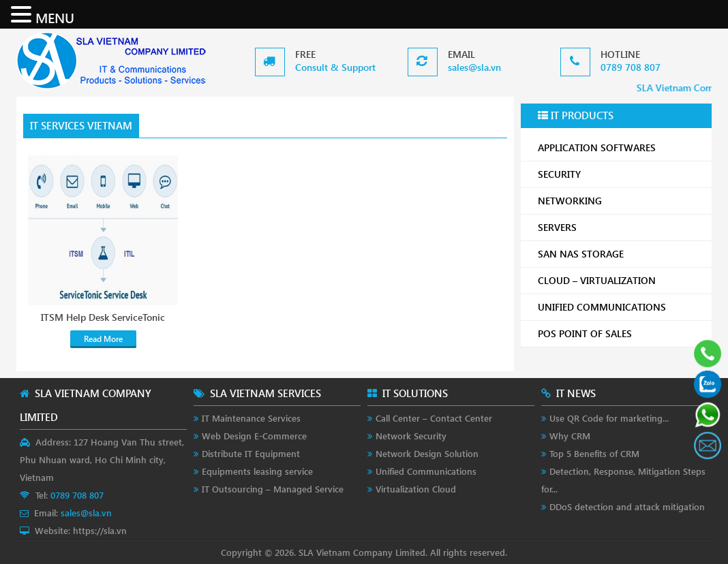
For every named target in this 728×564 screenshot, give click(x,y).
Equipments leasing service (257, 471)
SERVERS (620, 227)
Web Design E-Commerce (254, 436)
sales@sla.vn (474, 67)
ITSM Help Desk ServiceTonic (103, 317)
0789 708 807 (631, 67)
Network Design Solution (427, 453)
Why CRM (570, 436)
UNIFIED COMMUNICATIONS (620, 307)
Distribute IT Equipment (251, 453)
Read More (103, 339)
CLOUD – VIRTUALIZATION (620, 280)
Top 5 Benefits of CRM (594, 453)
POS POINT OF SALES (620, 333)
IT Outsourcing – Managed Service (273, 489)
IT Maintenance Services (251, 418)
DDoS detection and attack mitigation (627, 506)
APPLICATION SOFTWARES (597, 147)
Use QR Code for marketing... (609, 418)
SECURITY (620, 174)
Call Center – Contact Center (434, 418)
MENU (55, 17)
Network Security (411, 436)
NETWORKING (620, 201)
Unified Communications (426, 471)
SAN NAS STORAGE (620, 254)
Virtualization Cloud (416, 489)
